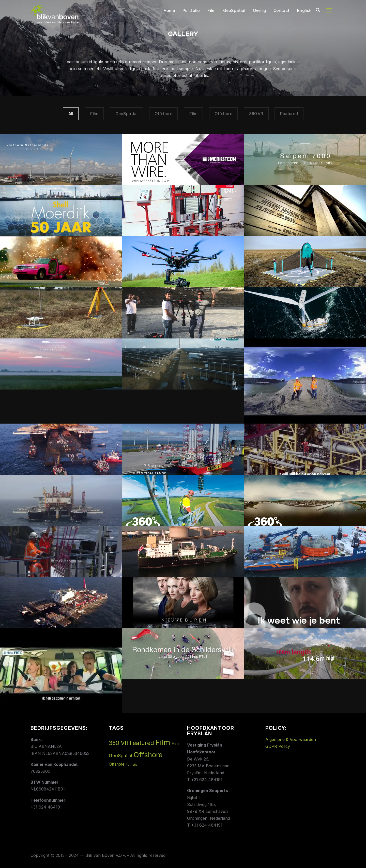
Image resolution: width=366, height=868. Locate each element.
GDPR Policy (278, 746)
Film (211, 11)
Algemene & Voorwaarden (291, 739)
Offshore (163, 114)
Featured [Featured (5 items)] (142, 743)
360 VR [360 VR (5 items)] (119, 743)
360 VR (256, 114)
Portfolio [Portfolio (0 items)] (132, 765)
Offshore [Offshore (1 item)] (117, 764)
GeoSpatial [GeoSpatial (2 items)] (120, 755)
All (71, 114)
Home (169, 11)
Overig (259, 11)
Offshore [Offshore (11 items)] (148, 755)
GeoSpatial (234, 11)
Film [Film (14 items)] (163, 742)
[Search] (318, 10)
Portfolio (191, 11)
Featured (289, 114)
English (304, 11)
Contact (281, 11)
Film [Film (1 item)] (175, 744)
